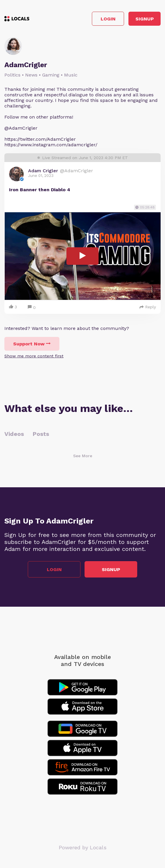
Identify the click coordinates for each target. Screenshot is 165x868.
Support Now (32, 344)
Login (108, 19)
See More (83, 456)
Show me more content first (34, 356)
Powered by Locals (83, 847)
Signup (145, 19)
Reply (148, 307)
